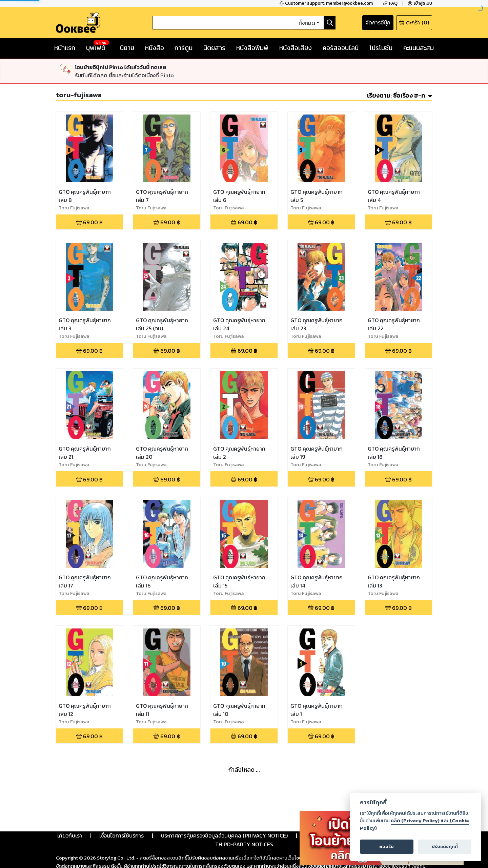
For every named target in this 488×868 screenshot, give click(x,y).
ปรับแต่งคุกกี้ (445, 846)
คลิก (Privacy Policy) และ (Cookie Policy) (414, 824)
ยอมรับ (387, 846)
